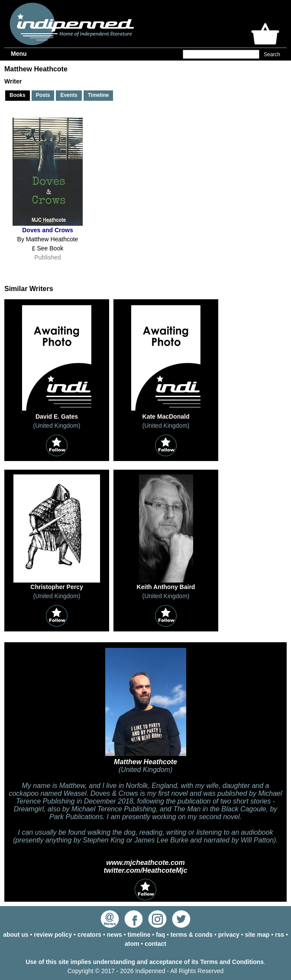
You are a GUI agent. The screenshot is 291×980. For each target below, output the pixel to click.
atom (132, 944)
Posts (43, 95)
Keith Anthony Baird (166, 587)
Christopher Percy (57, 587)
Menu (19, 54)
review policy (53, 935)
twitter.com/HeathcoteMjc (146, 870)
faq (160, 935)
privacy (229, 935)
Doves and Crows (47, 230)
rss (280, 935)
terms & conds (192, 935)
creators (89, 935)
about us (16, 935)
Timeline (98, 95)
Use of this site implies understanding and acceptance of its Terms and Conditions (145, 962)
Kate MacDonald (166, 416)
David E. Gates (57, 416)
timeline (139, 935)
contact (155, 944)
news (115, 935)
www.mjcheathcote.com (145, 863)
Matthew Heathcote (145, 762)
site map (257, 935)
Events (69, 95)
